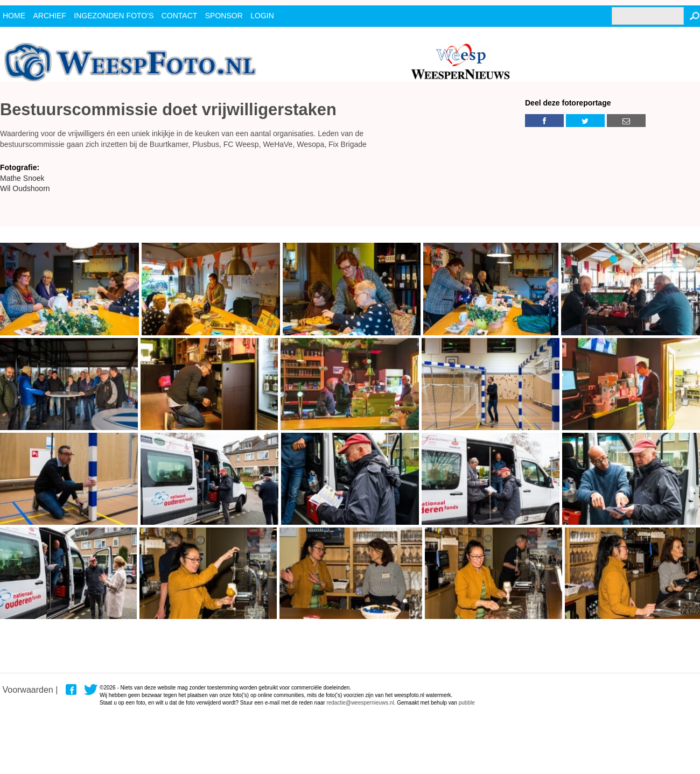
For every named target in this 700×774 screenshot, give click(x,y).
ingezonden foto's (114, 16)
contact (180, 16)
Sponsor (224, 16)
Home (14, 16)
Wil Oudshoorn (25, 188)
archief (49, 16)
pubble (467, 703)
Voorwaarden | (30, 690)
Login (262, 16)
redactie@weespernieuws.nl (360, 703)
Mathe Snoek (22, 178)
